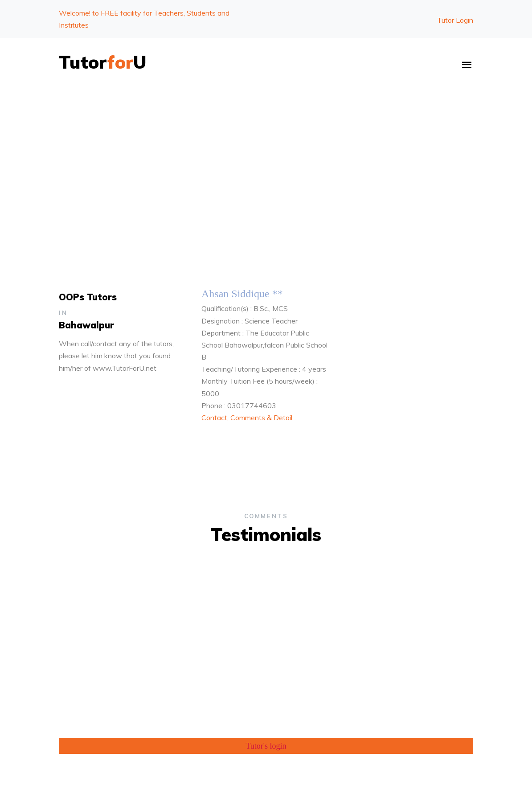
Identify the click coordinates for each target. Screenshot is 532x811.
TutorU (103, 62)
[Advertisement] (266, 157)
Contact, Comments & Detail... (249, 418)
